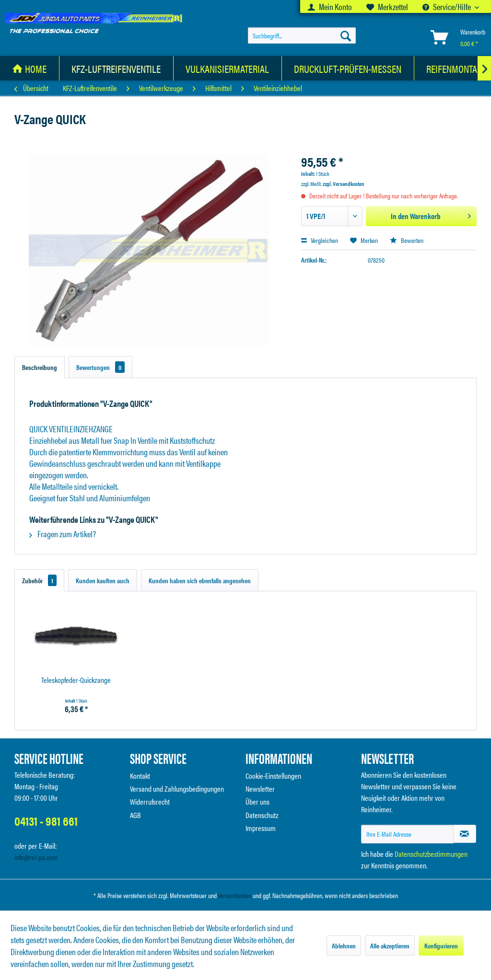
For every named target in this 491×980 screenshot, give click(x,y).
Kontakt (140, 776)
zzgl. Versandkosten (344, 184)
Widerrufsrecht (150, 801)
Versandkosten (235, 895)
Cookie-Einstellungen (273, 776)
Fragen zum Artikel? (63, 534)
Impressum (261, 828)
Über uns (257, 801)
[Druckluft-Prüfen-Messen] (348, 68)
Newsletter (260, 789)
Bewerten (407, 240)
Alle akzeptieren (390, 945)
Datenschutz (262, 815)
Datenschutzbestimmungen (431, 854)
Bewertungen (100, 367)
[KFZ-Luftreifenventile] (116, 68)
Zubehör (39, 580)
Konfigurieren (441, 945)
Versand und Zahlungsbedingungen (177, 789)
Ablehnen (344, 945)
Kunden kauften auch (103, 580)
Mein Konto (330, 6)
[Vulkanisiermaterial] (228, 68)
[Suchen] (346, 35)
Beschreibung (40, 367)
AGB (135, 815)
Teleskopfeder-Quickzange (76, 680)
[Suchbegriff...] (302, 35)
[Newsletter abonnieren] (465, 834)
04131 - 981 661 (46, 821)
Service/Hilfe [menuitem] (447, 6)
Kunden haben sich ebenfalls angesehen (200, 580)
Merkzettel (387, 6)
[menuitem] (330, 6)
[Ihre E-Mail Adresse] (407, 834)
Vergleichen (320, 240)
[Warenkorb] (456, 37)
